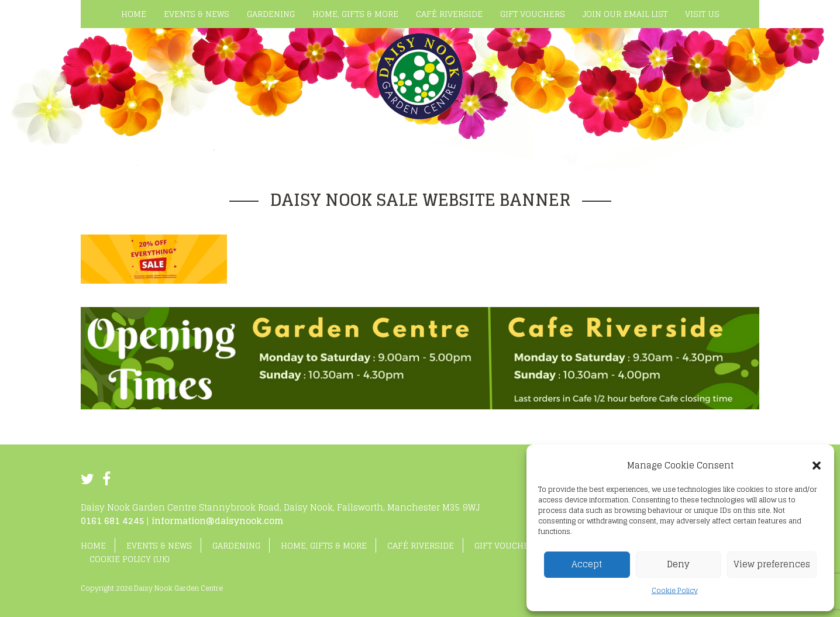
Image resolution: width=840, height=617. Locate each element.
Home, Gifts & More (324, 545)
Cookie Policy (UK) (130, 559)
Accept (587, 564)
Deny (678, 564)
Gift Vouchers (507, 545)
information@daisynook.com (217, 521)
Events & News (159, 545)
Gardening (236, 545)
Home (93, 545)
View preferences (772, 564)
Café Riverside (421, 545)
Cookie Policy (675, 590)
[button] (817, 466)
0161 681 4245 (112, 521)
